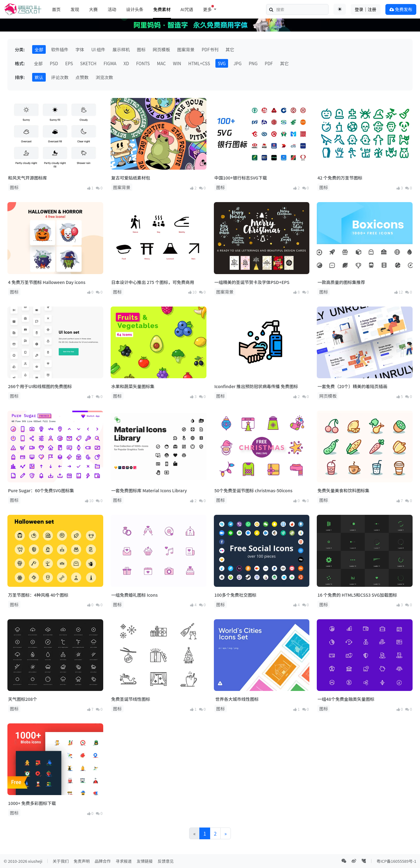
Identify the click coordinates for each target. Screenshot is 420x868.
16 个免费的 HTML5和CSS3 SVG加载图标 (357, 595)
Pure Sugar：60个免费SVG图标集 (41, 490)
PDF (269, 63)
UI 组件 (98, 49)
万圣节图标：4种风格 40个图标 (38, 595)
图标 (141, 49)
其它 (230, 49)
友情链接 (145, 861)
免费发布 (401, 9)
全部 (39, 49)
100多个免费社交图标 (235, 595)
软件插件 (60, 49)
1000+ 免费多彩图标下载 (32, 803)
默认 (39, 77)
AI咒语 (187, 9)
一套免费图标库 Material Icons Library (149, 490)
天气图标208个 (23, 699)
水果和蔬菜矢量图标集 (133, 386)
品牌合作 (103, 861)
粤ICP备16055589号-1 (396, 861)
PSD (54, 63)
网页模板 (161, 49)
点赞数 (82, 77)
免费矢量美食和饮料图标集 (343, 490)
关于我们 (61, 861)
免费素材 (162, 9)
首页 (56, 9)
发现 (75, 9)
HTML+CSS (199, 63)
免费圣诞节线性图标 (131, 699)
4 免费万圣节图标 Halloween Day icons (47, 282)
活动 (112, 9)
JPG (238, 63)
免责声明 (82, 861)
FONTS (143, 63)
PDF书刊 (210, 49)
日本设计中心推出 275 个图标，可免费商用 (153, 282)
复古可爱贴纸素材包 (131, 178)
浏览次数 (104, 77)
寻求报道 (124, 861)
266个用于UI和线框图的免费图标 (40, 386)
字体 (80, 49)
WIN (177, 63)
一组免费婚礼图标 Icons (134, 595)
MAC (161, 63)
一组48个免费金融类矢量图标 (346, 699)
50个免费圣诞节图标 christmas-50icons (254, 490)
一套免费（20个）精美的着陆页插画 (352, 386)
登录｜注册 (366, 9)
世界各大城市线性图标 (237, 699)
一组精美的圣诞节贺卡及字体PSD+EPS (252, 282)
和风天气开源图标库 (28, 178)
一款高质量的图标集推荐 (341, 282)
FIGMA (110, 63)
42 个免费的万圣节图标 (340, 178)
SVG (222, 63)
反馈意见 (166, 861)
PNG (253, 63)
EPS (69, 63)
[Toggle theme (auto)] (340, 9)
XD (126, 63)
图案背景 (186, 49)
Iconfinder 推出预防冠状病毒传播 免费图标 (256, 386)
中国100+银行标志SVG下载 (241, 178)
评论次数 (60, 77)
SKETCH (88, 63)
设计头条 (135, 9)
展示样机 (121, 49)
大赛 (93, 9)
